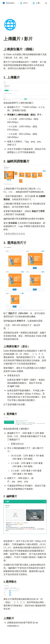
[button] (10, 3)
